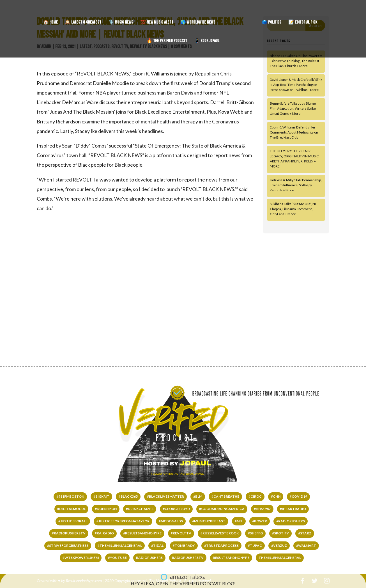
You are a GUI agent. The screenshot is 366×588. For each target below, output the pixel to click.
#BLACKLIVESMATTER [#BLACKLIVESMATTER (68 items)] (165, 496)
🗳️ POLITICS (271, 23)
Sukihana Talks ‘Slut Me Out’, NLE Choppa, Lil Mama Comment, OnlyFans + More (294, 209)
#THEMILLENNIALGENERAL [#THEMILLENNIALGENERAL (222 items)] (120, 545)
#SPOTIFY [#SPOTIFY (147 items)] (280, 533)
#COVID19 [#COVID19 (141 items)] (298, 496)
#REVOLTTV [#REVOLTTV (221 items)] (181, 533)
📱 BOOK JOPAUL (207, 41)
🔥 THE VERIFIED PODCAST (167, 41)
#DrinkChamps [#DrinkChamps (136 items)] (140, 509)
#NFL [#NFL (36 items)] (239, 521)
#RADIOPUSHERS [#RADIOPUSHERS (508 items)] (291, 521)
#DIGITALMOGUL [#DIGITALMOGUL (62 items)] (71, 509)
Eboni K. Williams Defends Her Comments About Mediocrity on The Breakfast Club (294, 132)
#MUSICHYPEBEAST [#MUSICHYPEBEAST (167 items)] (209, 521)
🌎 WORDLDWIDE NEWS (198, 23)
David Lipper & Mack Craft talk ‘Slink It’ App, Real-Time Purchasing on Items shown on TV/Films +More (296, 85)
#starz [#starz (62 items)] (305, 533)
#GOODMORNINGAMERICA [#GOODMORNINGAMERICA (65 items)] (222, 509)
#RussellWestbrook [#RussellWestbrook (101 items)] (220, 533)
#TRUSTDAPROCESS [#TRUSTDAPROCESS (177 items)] (221, 545)
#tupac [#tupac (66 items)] (255, 545)
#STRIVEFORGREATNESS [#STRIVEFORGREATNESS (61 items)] (68, 545)
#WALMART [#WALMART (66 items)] (306, 545)
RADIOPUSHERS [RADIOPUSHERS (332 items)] (149, 558)
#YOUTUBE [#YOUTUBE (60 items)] (117, 558)
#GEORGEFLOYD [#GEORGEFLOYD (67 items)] (176, 509)
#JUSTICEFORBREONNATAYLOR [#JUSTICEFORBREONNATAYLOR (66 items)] (123, 521)
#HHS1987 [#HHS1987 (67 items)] (262, 509)
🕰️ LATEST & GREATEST (83, 23)
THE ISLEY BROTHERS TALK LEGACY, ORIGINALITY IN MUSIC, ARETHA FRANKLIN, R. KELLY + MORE (295, 159)
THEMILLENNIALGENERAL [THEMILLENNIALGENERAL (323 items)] (280, 558)
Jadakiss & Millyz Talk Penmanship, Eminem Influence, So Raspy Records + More (296, 185)
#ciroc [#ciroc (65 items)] (255, 496)
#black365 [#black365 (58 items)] (128, 496)
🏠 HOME (50, 23)
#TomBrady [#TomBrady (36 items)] (184, 545)
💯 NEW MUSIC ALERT (157, 23)
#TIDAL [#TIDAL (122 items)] (157, 545)
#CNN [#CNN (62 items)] (276, 496)
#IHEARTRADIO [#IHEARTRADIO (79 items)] (293, 509)
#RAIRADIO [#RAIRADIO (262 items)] (104, 533)
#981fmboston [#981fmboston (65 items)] (70, 496)
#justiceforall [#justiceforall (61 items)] (73, 521)
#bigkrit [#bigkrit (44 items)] (101, 496)
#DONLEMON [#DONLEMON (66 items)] (106, 509)
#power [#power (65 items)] (260, 521)
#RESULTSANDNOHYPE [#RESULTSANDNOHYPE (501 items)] (142, 533)
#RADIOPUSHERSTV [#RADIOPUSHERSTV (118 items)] (69, 533)
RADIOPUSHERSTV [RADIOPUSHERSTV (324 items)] (188, 558)
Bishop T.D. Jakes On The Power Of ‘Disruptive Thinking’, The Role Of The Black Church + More (296, 61)
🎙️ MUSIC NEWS (121, 23)
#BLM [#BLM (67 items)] (198, 496)
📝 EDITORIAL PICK (303, 23)
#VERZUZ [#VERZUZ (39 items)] (279, 545)
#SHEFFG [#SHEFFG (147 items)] (255, 533)
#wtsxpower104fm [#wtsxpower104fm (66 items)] (81, 558)
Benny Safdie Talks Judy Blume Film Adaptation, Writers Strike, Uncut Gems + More (293, 108)
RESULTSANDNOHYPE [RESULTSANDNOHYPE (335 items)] (231, 558)
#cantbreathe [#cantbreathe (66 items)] (225, 496)
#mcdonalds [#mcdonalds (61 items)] (171, 521)
